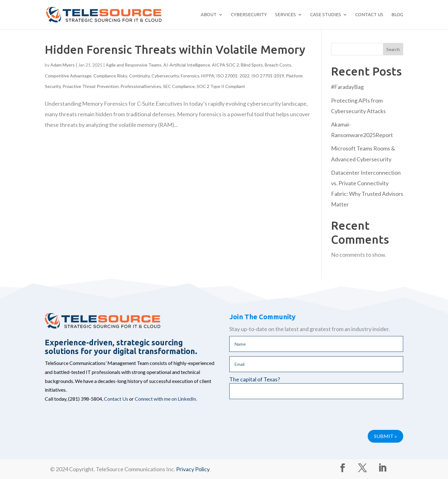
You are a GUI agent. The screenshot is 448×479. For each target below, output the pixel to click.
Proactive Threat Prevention (91, 86)
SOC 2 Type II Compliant (221, 86)
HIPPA (208, 76)
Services (285, 14)
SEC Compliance (179, 86)
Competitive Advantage (68, 76)
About (209, 14)
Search (393, 49)
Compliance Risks (110, 76)
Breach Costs (278, 65)
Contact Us (369, 14)
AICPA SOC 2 (225, 65)
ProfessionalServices (141, 86)
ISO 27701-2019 (268, 76)
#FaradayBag (347, 87)
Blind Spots (252, 65)
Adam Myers (63, 65)
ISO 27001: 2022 (233, 76)
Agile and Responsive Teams (134, 65)
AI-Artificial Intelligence (187, 65)
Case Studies (326, 14)
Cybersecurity (249, 14)
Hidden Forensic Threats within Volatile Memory (175, 50)
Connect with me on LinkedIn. (166, 399)
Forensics (190, 76)
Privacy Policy (193, 469)
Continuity (139, 76)
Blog (397, 14)
